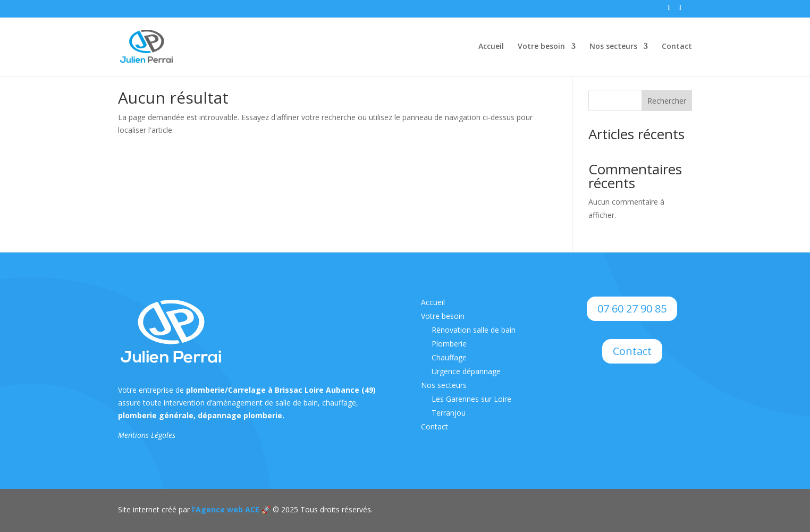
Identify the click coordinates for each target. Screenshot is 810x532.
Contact (677, 47)
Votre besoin (541, 47)
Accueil (491, 47)
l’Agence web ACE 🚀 (230, 509)
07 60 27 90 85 (632, 309)
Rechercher (667, 101)
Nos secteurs (613, 47)
